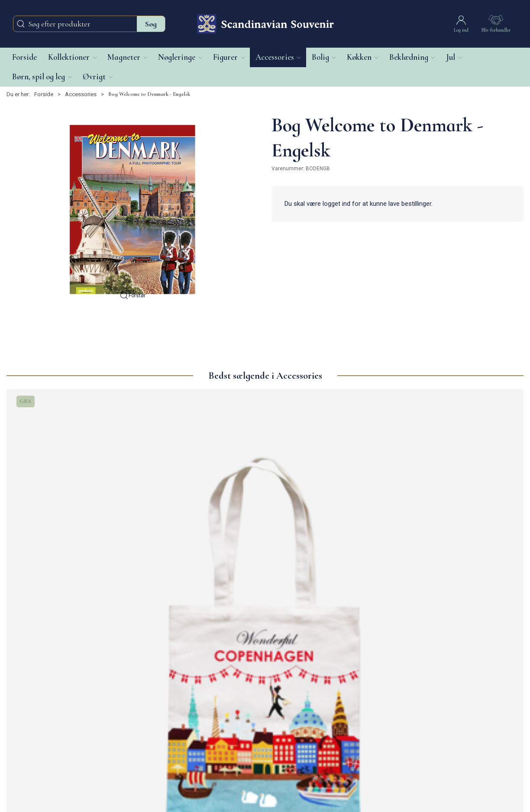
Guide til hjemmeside (207, 747)
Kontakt (191, 700)
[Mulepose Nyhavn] (200, 451)
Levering (192, 710)
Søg (151, 24)
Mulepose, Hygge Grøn (318, 531)
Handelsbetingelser (205, 738)
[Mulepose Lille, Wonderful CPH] (69, 451)
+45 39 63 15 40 (26, 729)
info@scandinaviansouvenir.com (47, 719)
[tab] (250, 580)
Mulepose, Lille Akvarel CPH (460, 531)
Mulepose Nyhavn (178, 531)
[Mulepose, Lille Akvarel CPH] (462, 451)
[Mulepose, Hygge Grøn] (331, 451)
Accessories (81, 94)
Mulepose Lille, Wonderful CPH (62, 536)
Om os (189, 691)
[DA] (265, 24)
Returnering (195, 719)
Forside (44, 94)
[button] (72, 57)
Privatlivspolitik (199, 729)
